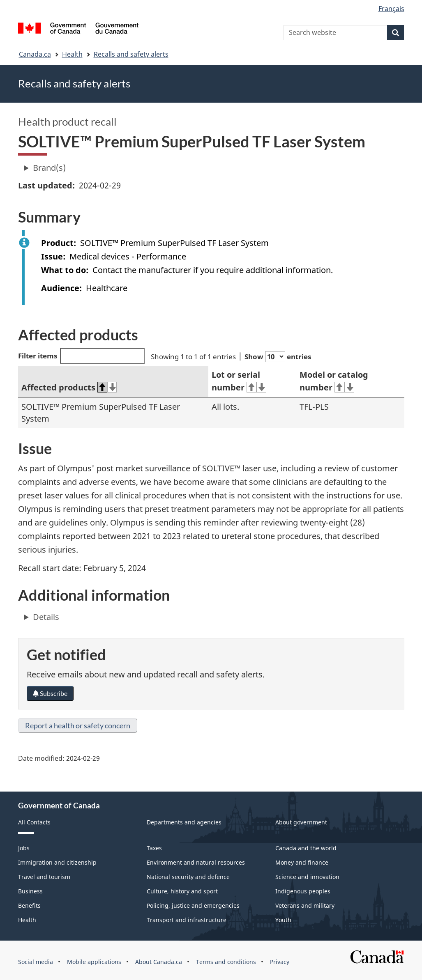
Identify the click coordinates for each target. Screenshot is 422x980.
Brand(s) (49, 168)
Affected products (69, 387)
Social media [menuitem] (36, 962)
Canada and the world (306, 848)
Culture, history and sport (182, 891)
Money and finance (302, 862)
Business (30, 891)
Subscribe (50, 693)
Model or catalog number (334, 381)
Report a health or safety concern (78, 725)
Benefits (29, 905)
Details (46, 617)
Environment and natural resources (196, 862)
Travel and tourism (44, 877)
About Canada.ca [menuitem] (159, 962)
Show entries (278, 357)
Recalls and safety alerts (131, 54)
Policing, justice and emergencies (193, 905)
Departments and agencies (184, 822)
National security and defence (188, 877)
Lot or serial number (239, 381)
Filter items (82, 356)
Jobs (24, 848)
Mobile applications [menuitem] (94, 962)
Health (72, 54)
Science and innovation (307, 877)
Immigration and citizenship (57, 862)
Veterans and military (305, 905)
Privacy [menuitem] (280, 962)
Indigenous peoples (303, 891)
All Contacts (34, 822)
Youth (283, 920)
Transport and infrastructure (187, 920)
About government (301, 822)
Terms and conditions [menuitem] (226, 962)
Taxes (154, 848)
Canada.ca (35, 54)
